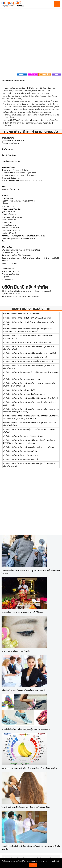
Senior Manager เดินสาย (34, 436)
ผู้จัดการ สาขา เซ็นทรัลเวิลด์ (36, 357)
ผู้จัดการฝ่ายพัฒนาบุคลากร (35, 394)
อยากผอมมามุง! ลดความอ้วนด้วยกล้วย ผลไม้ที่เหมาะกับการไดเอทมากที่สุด (29, 768)
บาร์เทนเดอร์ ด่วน (31, 455)
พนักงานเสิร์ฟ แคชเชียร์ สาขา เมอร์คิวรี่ (40, 353)
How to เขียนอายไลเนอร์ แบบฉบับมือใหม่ (16, 651)
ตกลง (33, 865)
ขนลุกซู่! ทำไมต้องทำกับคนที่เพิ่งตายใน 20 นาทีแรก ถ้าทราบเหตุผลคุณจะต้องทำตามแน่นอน (31, 848)
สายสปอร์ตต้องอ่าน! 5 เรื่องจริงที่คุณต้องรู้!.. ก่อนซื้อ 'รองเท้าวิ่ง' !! (26, 729)
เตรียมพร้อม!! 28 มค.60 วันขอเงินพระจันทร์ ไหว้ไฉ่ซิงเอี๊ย (22, 612)
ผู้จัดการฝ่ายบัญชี (31, 459)
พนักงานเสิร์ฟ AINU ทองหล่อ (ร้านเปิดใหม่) (41, 398)
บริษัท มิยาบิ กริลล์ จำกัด (31, 308)
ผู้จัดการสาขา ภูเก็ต (32, 379)
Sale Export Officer (32, 314)
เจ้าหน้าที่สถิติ (30, 390)
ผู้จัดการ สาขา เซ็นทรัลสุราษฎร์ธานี (39, 361)
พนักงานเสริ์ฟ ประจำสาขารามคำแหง (39, 447)
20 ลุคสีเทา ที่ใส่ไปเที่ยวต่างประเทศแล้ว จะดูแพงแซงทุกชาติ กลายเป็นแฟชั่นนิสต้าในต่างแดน (31, 572)
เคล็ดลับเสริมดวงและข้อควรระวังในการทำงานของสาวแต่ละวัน (24, 690)
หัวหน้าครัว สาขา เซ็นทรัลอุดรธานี (38, 342)
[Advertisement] (31, 41)
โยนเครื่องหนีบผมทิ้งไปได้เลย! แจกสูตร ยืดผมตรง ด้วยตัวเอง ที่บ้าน (26, 807)
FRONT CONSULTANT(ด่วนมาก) (38, 318)
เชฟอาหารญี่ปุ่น (31, 451)
